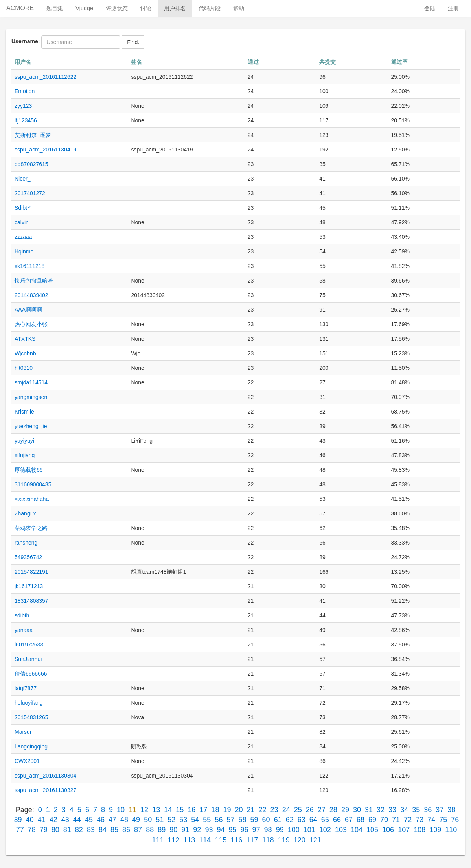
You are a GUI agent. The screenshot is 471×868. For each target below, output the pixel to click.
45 (89, 820)
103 (341, 830)
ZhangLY (26, 513)
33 (392, 810)
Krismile (24, 412)
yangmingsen (31, 397)
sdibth (22, 615)
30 (357, 810)
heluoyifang (29, 703)
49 (136, 820)
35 (416, 810)
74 (431, 820)
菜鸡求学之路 (31, 528)
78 (32, 830)
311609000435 (33, 484)
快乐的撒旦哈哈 (34, 281)
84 (103, 830)
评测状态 (117, 8)
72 (408, 820)
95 (232, 830)
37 (440, 810)
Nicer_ (22, 179)
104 (357, 830)
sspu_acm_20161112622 (45, 77)
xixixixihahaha (32, 499)
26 (310, 810)
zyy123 (23, 106)
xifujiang (25, 455)
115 (221, 840)
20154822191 (31, 572)
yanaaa (24, 630)
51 (160, 820)
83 (91, 830)
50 (148, 820)
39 (18, 820)
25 (298, 810)
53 (183, 820)
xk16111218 (29, 266)
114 (205, 840)
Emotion (25, 91)
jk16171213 (29, 586)
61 (278, 820)
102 (325, 830)
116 (236, 840)
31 (369, 810)
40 (30, 820)
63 (302, 820)
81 (67, 830)
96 (245, 830)
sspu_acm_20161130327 (45, 790)
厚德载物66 (29, 470)
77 (20, 830)
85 (114, 830)
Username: (26, 41)
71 (396, 820)
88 (150, 830)
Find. (133, 42)
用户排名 (175, 8)
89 (162, 830)
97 (256, 830)
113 (189, 840)
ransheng (26, 543)
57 (230, 820)
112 (173, 840)
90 (173, 830)
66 (337, 820)
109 (435, 830)
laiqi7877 (26, 688)
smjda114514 (31, 382)
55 (207, 820)
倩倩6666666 (31, 674)
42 (53, 820)
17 (203, 810)
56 (219, 820)
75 (443, 820)
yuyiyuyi (24, 441)
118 (268, 840)
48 (124, 820)
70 (384, 820)
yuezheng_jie (31, 426)
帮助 (239, 8)
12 (144, 810)
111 (158, 840)
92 (197, 830)
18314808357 (31, 601)
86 (126, 830)
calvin (22, 222)
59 (254, 820)
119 (284, 840)
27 (322, 810)
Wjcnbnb (25, 353)
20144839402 (31, 295)
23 (274, 810)
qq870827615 (31, 164)
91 (185, 830)
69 (372, 820)
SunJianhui (28, 659)
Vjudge (84, 8)
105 (372, 830)
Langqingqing (31, 746)
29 (345, 810)
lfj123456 (26, 120)
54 (195, 820)
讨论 (146, 8)
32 (381, 810)
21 (251, 810)
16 (191, 810)
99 (280, 830)
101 (309, 830)
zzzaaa (23, 237)
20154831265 (31, 717)
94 (221, 830)
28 (333, 810)
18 (215, 810)
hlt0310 (24, 368)
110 (451, 830)
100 (294, 830)
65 (325, 820)
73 (419, 820)
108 (419, 830)
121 (315, 840)
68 (361, 820)
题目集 (55, 8)
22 (263, 810)
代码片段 (210, 8)
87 (138, 830)
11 (132, 810)
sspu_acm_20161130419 (45, 150)
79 (44, 830)
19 (227, 810)
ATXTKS (25, 339)
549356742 (28, 557)
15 (180, 810)
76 (455, 820)
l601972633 (29, 645)
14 (168, 810)
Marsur (23, 732)
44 (77, 820)
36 (428, 810)
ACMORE (20, 8)
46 (101, 820)
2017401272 (30, 193)
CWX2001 (27, 761)
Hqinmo (24, 251)
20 (239, 810)
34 (404, 810)
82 (79, 830)
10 (121, 810)
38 (451, 810)
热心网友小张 (31, 324)
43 (65, 820)
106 (388, 830)
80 (55, 830)
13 (156, 810)
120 (300, 840)
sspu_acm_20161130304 (45, 776)
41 (42, 820)
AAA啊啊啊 (28, 310)
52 (171, 820)
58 (243, 820)
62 (290, 820)
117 (252, 840)
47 (112, 820)
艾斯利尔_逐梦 (33, 135)
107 (404, 830)
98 (268, 830)
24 (286, 810)
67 (349, 820)
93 (209, 830)
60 (266, 820)
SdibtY (23, 208)
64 (313, 820)
